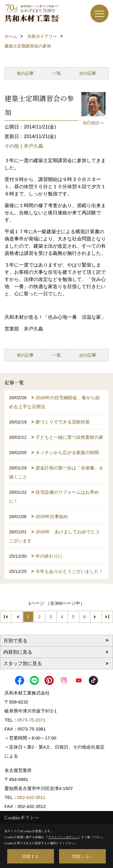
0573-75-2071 (31, 720)
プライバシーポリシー (63, 837)
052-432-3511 (32, 797)
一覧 (57, 73)
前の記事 (25, 73)
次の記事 (88, 73)
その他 (12, 146)
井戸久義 (33, 146)
